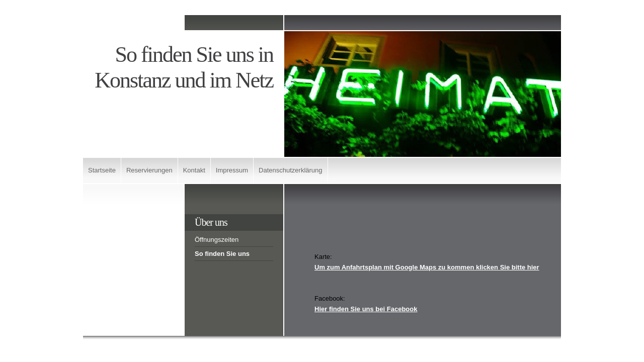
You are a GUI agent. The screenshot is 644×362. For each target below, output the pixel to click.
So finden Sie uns (222, 254)
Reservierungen (149, 170)
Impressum (232, 170)
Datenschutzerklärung (290, 170)
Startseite (102, 170)
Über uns (211, 222)
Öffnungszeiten (217, 240)
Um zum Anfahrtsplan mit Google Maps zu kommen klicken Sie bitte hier (427, 267)
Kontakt (194, 170)
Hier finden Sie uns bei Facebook (366, 309)
